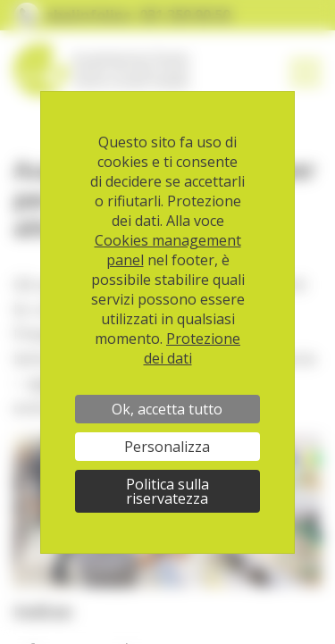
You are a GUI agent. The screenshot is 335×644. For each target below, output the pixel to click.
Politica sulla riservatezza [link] (167, 491)
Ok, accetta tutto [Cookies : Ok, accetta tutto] (167, 409)
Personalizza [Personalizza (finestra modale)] (167, 447)
